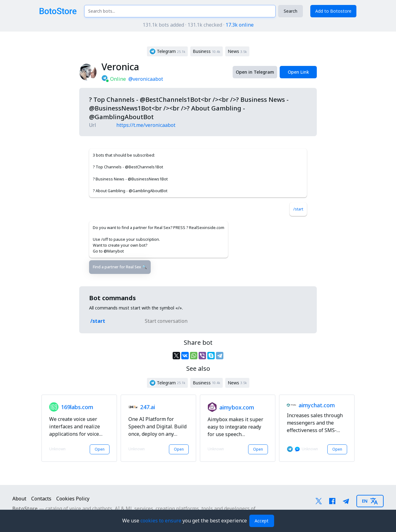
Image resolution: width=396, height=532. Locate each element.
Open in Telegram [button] (255, 72)
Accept (262, 521)
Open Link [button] (298, 72)
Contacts (41, 499)
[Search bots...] (180, 11)
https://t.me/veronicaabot (146, 125)
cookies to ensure (161, 521)
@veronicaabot (146, 79)
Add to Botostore (333, 11)
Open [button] (100, 449)
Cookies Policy (73, 499)
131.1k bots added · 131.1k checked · (198, 25)
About (19, 499)
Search (291, 11)
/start (298, 209)
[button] (167, 51)
